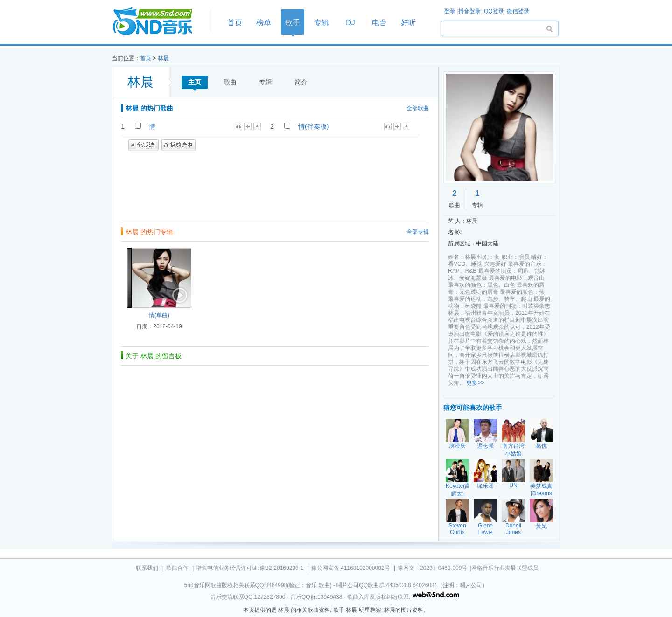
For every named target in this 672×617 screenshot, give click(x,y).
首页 (159, 22)
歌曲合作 (177, 568)
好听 (408, 23)
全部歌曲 (418, 108)
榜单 (264, 23)
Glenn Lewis (485, 529)
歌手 (293, 23)
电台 (379, 23)
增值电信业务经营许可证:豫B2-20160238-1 (250, 568)
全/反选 (143, 145)
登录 (450, 11)
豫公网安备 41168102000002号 (351, 568)
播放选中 (178, 145)
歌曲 (230, 82)
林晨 (163, 58)
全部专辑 (418, 232)
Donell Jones (513, 529)
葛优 (541, 446)
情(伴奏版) (313, 126)
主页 (195, 82)
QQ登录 (494, 11)
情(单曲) (159, 315)
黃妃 (541, 526)
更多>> (475, 383)
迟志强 (485, 446)
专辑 (322, 23)
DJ (350, 23)
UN (513, 485)
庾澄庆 (457, 446)
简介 (301, 82)
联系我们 (147, 568)
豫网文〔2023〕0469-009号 (432, 568)
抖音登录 (469, 11)
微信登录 (518, 11)
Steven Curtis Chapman (458, 532)
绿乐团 (485, 486)
